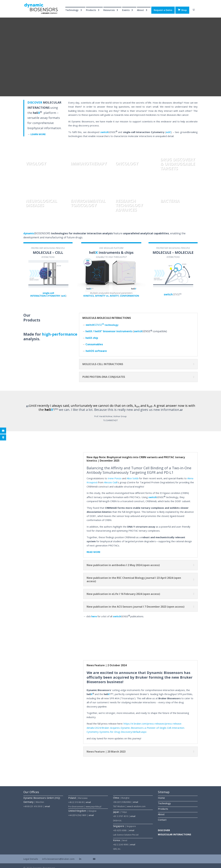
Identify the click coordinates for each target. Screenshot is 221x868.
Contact (162, 815)
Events (126, 10)
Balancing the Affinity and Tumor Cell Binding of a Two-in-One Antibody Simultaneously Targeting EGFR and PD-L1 (139, 466)
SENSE (95, 320)
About (140, 10)
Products (91, 10)
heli (96, 347)
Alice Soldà (133, 474)
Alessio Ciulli (111, 478)
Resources (109, 10)
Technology (72, 10)
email (47, 802)
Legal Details (31, 855)
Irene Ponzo (115, 474)
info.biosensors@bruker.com (58, 855)
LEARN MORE (38, 130)
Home (161, 793)
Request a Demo (163, 10)
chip (95, 334)
